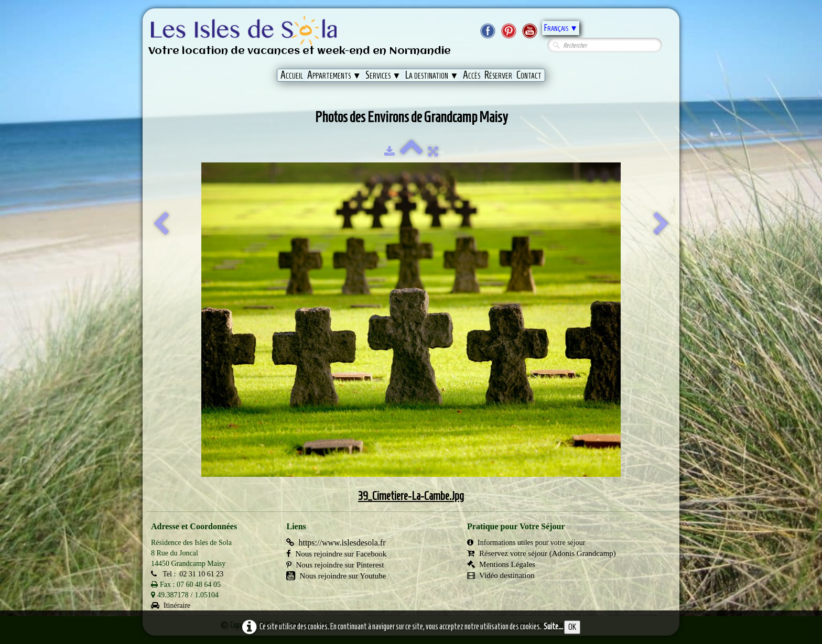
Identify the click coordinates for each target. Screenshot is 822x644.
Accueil (292, 75)
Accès (472, 75)
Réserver (498, 75)
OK (572, 627)
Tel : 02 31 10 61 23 (187, 574)
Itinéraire (171, 605)
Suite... (553, 626)
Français (561, 28)
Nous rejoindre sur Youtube (336, 576)
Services (383, 75)
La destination (432, 75)
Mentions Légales (501, 564)
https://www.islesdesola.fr (336, 543)
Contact (529, 75)
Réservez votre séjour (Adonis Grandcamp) (542, 553)
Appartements (334, 75)
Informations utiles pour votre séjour (526, 543)
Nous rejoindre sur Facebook (336, 554)
